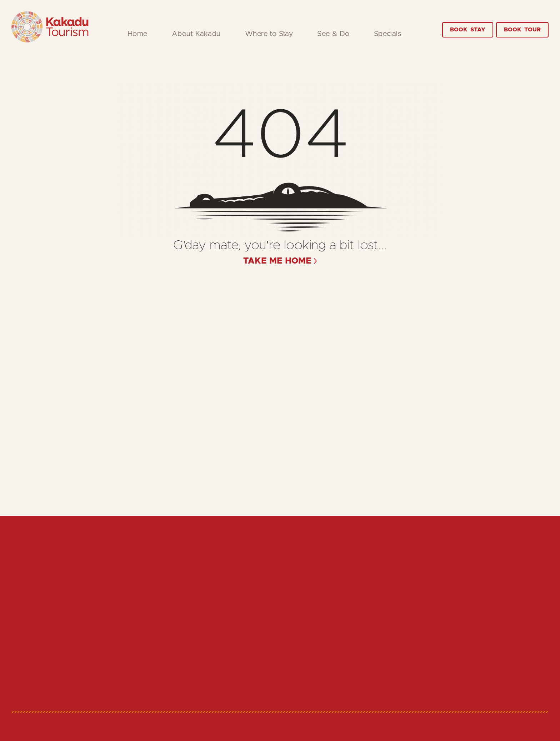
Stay (468, 30)
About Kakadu (196, 34)
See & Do (333, 34)
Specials (387, 34)
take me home (277, 261)
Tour (522, 30)
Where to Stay (269, 34)
